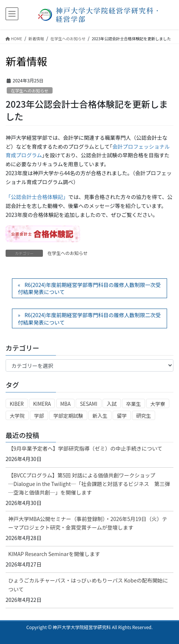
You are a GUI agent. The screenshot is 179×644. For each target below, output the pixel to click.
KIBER (17, 404)
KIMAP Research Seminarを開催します (54, 554)
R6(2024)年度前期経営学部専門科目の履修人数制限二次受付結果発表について (89, 319)
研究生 (144, 416)
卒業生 (134, 404)
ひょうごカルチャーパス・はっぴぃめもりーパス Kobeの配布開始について (88, 585)
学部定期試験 (68, 416)
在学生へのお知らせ (29, 91)
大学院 (17, 416)
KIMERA (42, 404)
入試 (112, 404)
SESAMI (89, 404)
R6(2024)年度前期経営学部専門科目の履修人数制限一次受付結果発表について (89, 288)
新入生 (100, 416)
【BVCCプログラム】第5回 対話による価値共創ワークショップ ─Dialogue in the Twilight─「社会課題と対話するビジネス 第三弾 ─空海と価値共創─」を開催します (89, 484)
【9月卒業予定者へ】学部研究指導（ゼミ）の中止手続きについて (85, 448)
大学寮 (158, 404)
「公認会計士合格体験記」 (37, 197)
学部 (39, 416)
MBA (66, 404)
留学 (122, 416)
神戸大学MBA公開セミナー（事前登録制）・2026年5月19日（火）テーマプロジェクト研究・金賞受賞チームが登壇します (88, 523)
